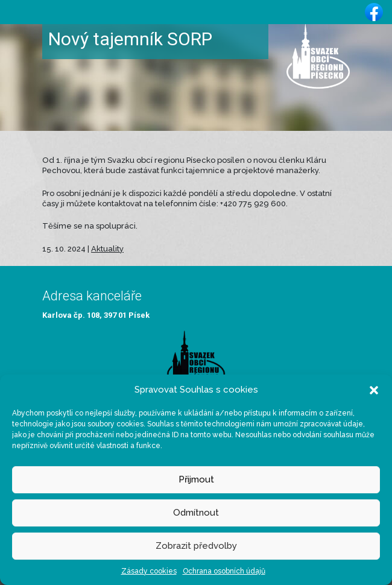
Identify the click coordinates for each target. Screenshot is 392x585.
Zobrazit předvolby (196, 546)
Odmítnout (196, 513)
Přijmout (196, 479)
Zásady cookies (149, 571)
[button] (374, 390)
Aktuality (107, 249)
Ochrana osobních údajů (224, 571)
